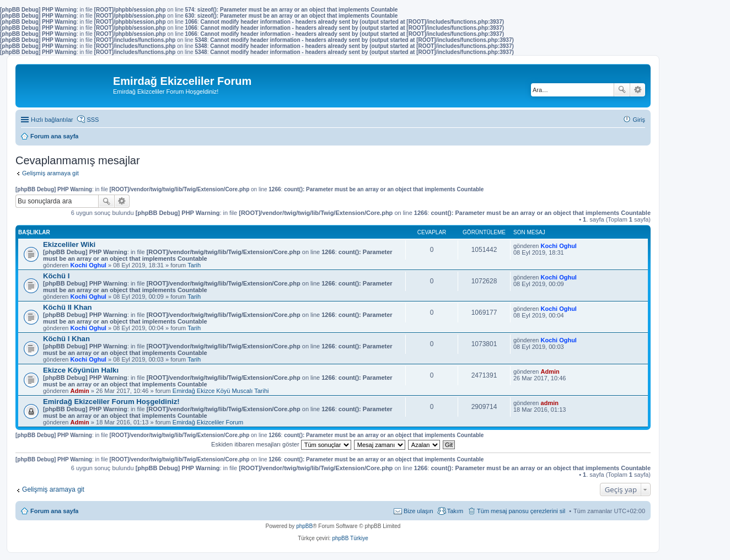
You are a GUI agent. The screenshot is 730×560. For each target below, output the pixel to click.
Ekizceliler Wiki (69, 244)
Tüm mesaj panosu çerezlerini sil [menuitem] (521, 511)
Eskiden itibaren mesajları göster (281, 444)
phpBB (304, 526)
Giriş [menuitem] (639, 120)
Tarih (194, 265)
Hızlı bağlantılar (52, 120)
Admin (80, 391)
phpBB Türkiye (350, 538)
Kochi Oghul (88, 265)
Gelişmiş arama (638, 90)
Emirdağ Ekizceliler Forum (208, 422)
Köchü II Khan (68, 307)
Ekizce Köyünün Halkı (81, 370)
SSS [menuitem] (93, 120)
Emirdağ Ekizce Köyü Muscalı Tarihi (221, 391)
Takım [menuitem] (455, 511)
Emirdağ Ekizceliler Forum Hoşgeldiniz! (111, 402)
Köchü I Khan (66, 339)
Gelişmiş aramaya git (50, 173)
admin (550, 403)
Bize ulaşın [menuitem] (418, 511)
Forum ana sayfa (54, 511)
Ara (622, 90)
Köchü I (56, 276)
